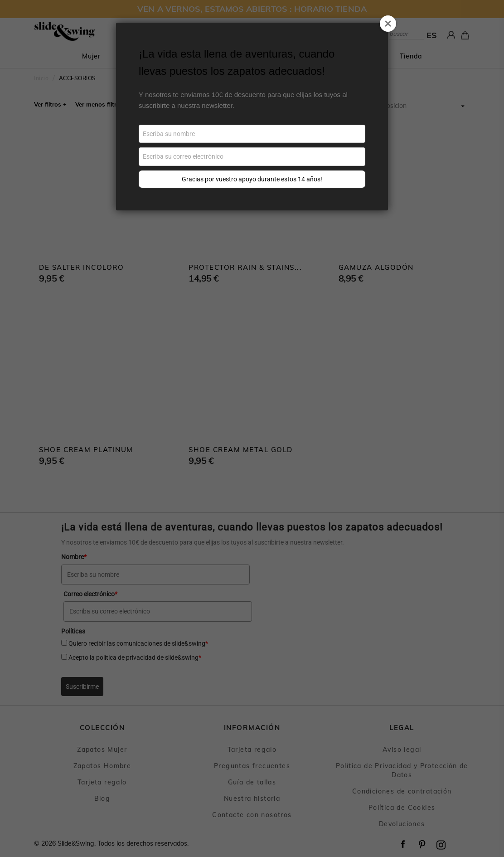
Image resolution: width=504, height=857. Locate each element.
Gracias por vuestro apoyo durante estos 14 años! (252, 179)
